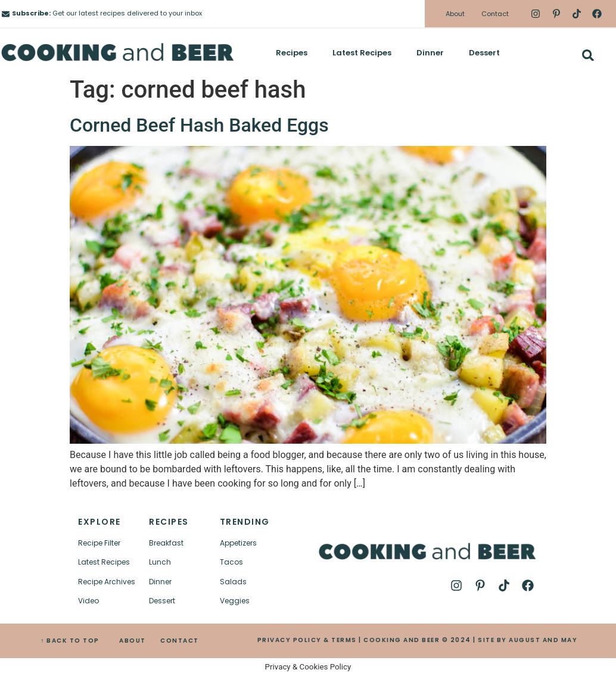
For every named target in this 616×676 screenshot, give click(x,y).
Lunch (160, 562)
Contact (495, 14)
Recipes (292, 53)
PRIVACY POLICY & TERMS (307, 640)
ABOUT (133, 641)
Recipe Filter (99, 543)
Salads (233, 582)
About (455, 14)
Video (88, 601)
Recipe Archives (107, 582)
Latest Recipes (362, 53)
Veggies (235, 601)
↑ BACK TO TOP (70, 641)
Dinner (430, 53)
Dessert (484, 53)
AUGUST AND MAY (543, 640)
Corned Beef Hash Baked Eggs (199, 125)
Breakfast (166, 543)
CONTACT (180, 641)
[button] (588, 55)
